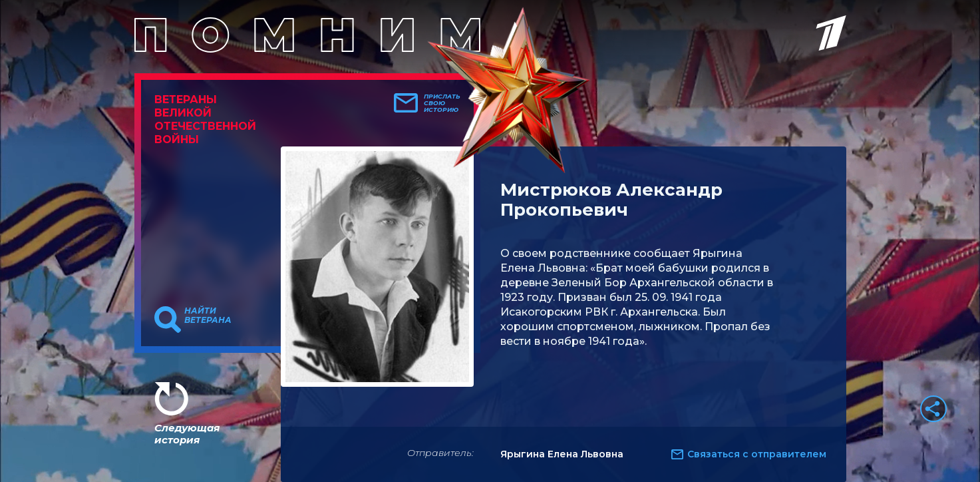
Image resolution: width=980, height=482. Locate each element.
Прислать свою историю (442, 103)
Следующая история (187, 434)
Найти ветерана (208, 316)
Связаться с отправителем (757, 454)
